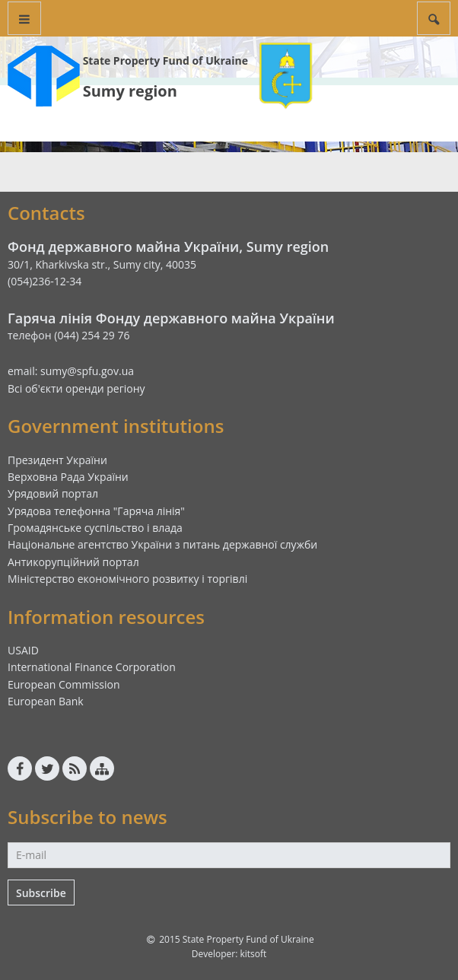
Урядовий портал (53, 493)
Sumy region (130, 91)
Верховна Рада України (68, 477)
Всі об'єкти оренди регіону (76, 388)
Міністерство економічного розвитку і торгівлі (127, 579)
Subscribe (41, 893)
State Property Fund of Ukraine (165, 60)
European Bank (46, 701)
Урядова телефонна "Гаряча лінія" (96, 511)
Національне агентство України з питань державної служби (162, 544)
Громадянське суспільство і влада (95, 528)
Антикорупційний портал (73, 562)
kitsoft (253, 954)
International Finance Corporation (92, 667)
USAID (23, 650)
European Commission (64, 684)
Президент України (57, 460)
